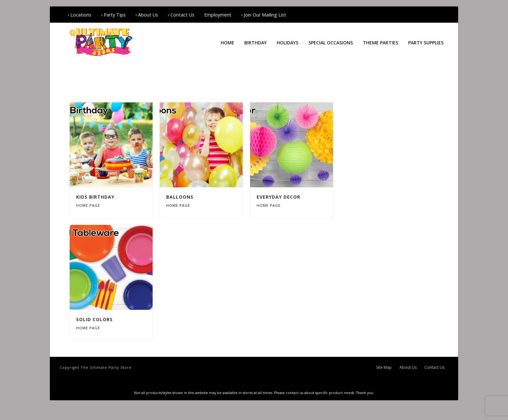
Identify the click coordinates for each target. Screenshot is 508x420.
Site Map (384, 367)
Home (227, 43)
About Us (408, 367)
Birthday (255, 43)
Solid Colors (94, 319)
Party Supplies (426, 43)
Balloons (180, 197)
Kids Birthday (95, 197)
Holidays (288, 43)
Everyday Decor (278, 197)
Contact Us (434, 367)
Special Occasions (331, 43)
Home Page (88, 205)
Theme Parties (381, 43)
